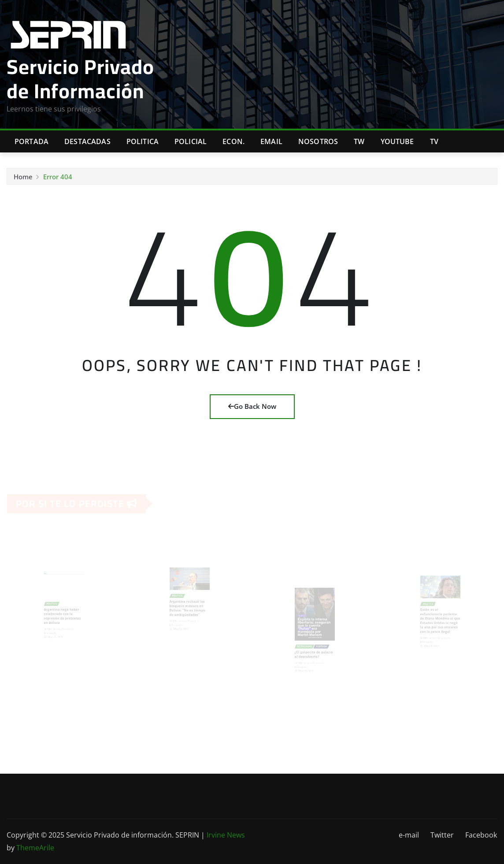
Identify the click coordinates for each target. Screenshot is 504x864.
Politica (143, 141)
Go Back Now (252, 406)
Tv (434, 141)
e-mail (409, 835)
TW (359, 141)
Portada (31, 141)
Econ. (233, 141)
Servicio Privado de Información (80, 79)
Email (271, 141)
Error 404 (58, 178)
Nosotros (318, 141)
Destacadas (87, 141)
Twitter (442, 835)
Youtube (397, 141)
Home (23, 178)
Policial (191, 141)
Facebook (481, 835)
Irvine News (226, 835)
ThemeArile (35, 848)
